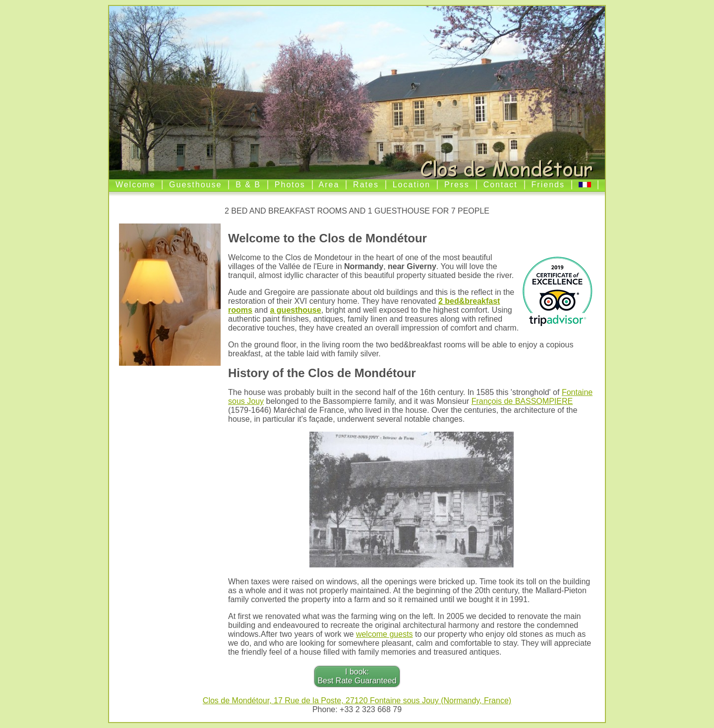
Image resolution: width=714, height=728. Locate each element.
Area (329, 185)
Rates (366, 185)
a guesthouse (296, 310)
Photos (290, 185)
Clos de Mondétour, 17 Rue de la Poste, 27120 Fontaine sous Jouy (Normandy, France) (357, 700)
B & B (248, 185)
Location (412, 185)
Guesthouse (195, 185)
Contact (501, 185)
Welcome (135, 185)
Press (457, 185)
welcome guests (385, 634)
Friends (548, 185)
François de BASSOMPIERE (522, 401)
